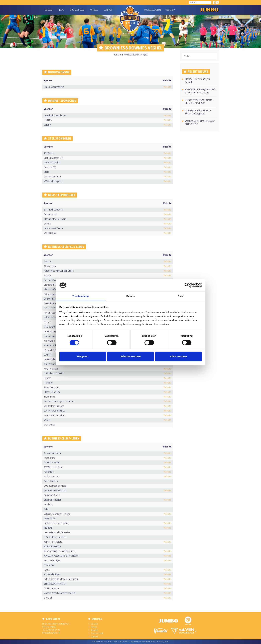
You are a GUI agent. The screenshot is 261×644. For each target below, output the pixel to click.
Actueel (94, 10)
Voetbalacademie (148, 10)
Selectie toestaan (131, 356)
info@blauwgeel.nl (51, 633)
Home (116, 55)
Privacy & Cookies (121, 642)
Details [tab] (130, 296)
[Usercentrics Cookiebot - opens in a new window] (187, 285)
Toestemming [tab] (81, 296)
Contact (108, 10)
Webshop (170, 10)
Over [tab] (181, 296)
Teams (61, 10)
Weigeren (83, 356)
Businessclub (77, 10)
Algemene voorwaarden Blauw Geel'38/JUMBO (150, 642)
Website (167, 87)
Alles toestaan (178, 356)
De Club (49, 10)
